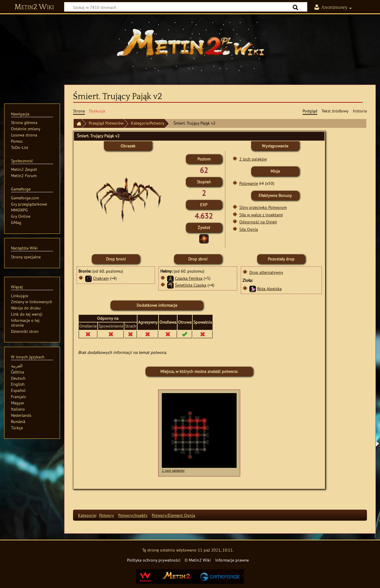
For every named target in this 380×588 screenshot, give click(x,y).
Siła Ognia (249, 229)
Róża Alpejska (269, 289)
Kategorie (87, 515)
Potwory (107, 515)
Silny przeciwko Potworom (263, 207)
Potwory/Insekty (133, 515)
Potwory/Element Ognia (173, 515)
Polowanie (249, 183)
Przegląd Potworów (106, 123)
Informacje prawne (232, 560)
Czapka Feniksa (189, 278)
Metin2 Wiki (34, 7)
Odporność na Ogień (258, 222)
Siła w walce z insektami (261, 215)
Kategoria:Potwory (148, 123)
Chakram (101, 278)
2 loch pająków (253, 159)
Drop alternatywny (266, 272)
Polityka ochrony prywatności (154, 560)
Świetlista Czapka (191, 285)
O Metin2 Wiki (198, 560)
